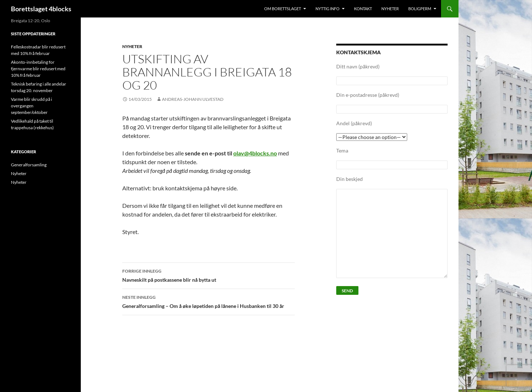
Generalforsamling (29, 165)
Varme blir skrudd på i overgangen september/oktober (31, 106)
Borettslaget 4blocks (41, 9)
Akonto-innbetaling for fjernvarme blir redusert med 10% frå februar (38, 69)
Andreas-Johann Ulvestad (193, 99)
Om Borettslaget (283, 9)
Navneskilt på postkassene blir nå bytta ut (209, 275)
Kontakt (363, 9)
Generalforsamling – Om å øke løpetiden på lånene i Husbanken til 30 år (209, 301)
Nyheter (390, 9)
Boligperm (420, 9)
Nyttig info (327, 9)
